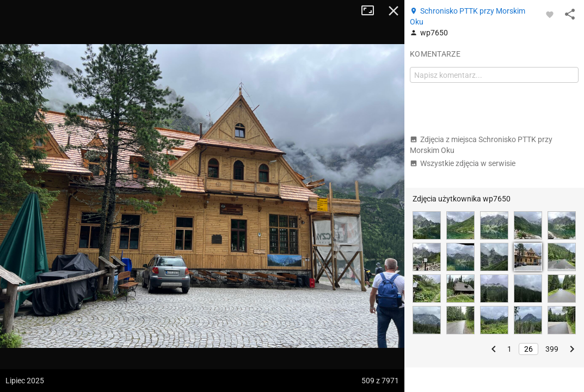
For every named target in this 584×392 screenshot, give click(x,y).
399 (552, 349)
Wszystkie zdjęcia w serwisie (463, 163)
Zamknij (394, 11)
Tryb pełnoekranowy (372, 11)
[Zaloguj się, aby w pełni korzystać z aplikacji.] (550, 14)
